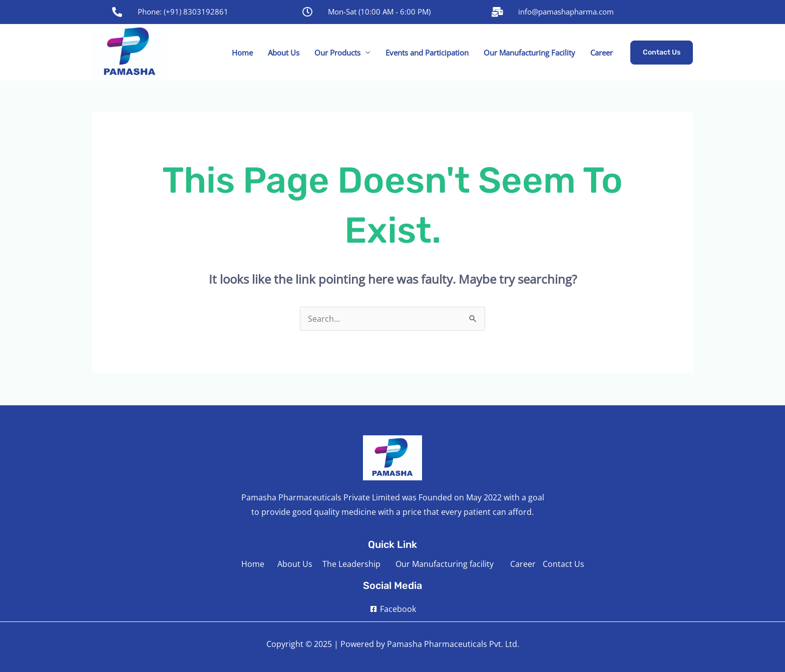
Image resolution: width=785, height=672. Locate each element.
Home (242, 53)
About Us (284, 53)
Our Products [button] (337, 53)
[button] (662, 53)
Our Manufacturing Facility (529, 53)
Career (602, 53)
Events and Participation (427, 53)
